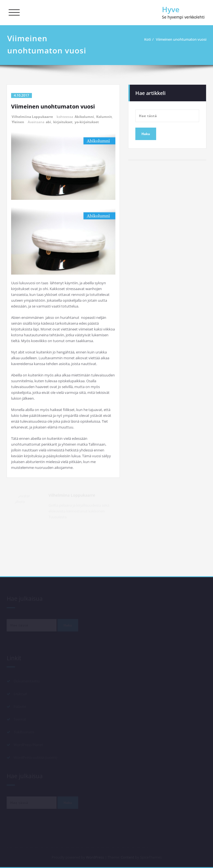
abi (48, 122)
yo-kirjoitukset (87, 122)
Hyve (171, 9)
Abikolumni (84, 117)
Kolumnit (104, 117)
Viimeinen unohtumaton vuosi (181, 39)
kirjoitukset (63, 122)
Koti (148, 39)
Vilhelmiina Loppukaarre (32, 117)
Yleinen (18, 122)
